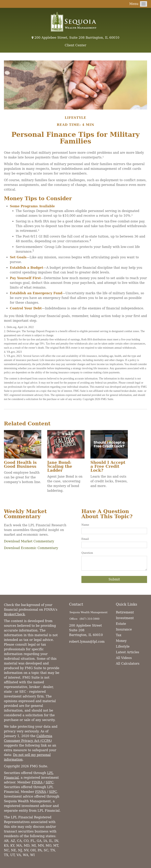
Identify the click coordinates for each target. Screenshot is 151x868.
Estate (121, 624)
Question (87, 553)
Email (85, 539)
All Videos (124, 658)
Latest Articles (127, 652)
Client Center (75, 45)
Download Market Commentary (29, 541)
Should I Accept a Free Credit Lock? (108, 466)
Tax (119, 635)
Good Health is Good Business (20, 464)
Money (121, 641)
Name (85, 525)
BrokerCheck (14, 614)
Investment (125, 618)
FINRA (37, 782)
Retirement (125, 612)
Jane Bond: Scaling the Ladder (60, 466)
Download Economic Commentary (31, 548)
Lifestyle (123, 646)
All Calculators (128, 664)
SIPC (50, 782)
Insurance (124, 629)
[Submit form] (114, 579)
